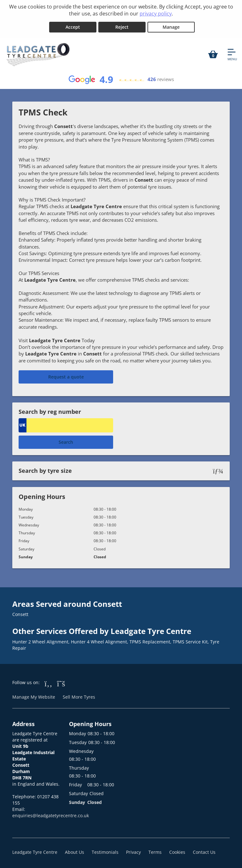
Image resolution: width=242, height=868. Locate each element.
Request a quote (66, 375)
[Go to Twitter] (61, 682)
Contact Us (204, 850)
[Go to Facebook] (48, 682)
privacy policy (156, 14)
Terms (155, 850)
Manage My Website (34, 696)
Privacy (133, 850)
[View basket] (213, 53)
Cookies (177, 850)
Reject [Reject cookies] (122, 26)
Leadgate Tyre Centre (35, 850)
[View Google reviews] (121, 78)
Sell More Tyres (79, 696)
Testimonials (105, 850)
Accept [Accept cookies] (73, 26)
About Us (75, 850)
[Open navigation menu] (232, 53)
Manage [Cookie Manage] (171, 26)
